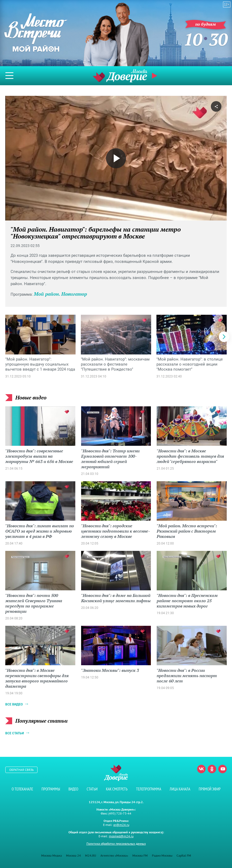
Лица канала (180, 789)
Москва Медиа (52, 855)
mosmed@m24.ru (121, 836)
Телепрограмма (149, 789)
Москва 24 (73, 855)
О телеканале (22, 789)
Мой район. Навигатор (60, 294)
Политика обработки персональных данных (116, 844)
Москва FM (140, 855)
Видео (73, 789)
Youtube (222, 769)
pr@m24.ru (121, 825)
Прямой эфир (155, 76)
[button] (224, 337)
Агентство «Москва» (114, 855)
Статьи (92, 789)
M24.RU (91, 855)
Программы (51, 789)
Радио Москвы (162, 855)
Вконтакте (201, 769)
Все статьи (15, 733)
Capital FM (184, 855)
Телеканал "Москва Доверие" (120, 76)
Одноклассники (212, 769)
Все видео (14, 704)
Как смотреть (117, 789)
